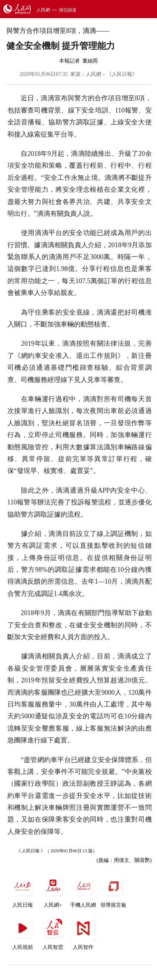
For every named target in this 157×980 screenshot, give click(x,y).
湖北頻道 (68, 10)
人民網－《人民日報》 (112, 74)
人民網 (43, 10)
